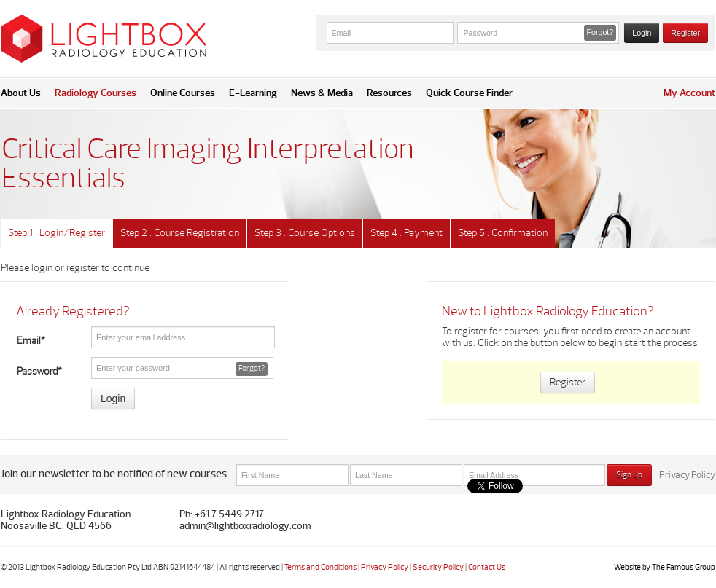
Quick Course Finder (469, 93)
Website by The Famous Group (665, 567)
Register (685, 33)
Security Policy (438, 567)
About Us (21, 93)
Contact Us (487, 567)
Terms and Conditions (320, 567)
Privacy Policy (687, 475)
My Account (689, 93)
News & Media (322, 93)
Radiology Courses (96, 93)
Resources (389, 93)
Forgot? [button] (600, 32)
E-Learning (253, 93)
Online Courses (183, 93)
